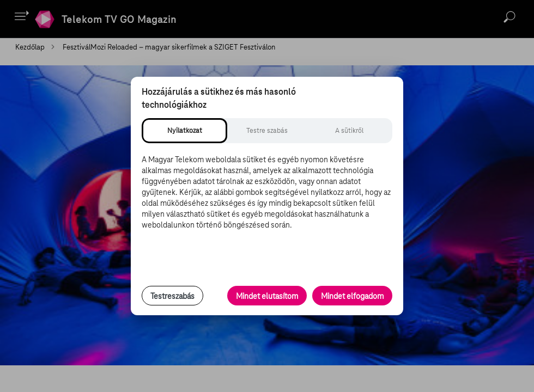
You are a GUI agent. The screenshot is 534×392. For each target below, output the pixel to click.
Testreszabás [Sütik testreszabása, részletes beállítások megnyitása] (172, 296)
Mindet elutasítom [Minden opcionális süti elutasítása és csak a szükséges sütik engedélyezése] (267, 296)
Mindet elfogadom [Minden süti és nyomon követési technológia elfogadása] (352, 296)
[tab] (184, 131)
